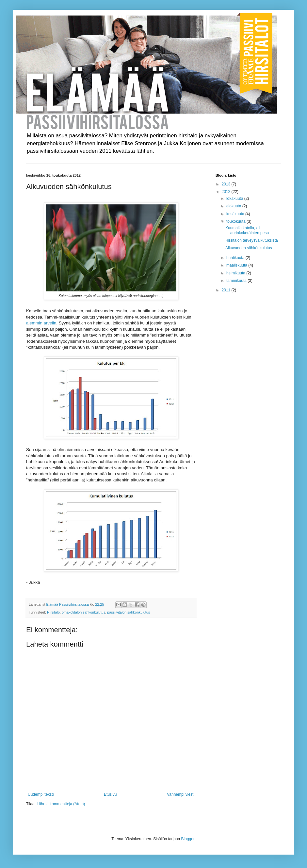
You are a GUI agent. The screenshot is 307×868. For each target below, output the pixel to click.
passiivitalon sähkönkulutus (129, 612)
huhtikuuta (236, 258)
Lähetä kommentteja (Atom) (61, 804)
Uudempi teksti (41, 794)
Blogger (188, 839)
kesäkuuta (236, 214)
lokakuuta (235, 199)
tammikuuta (237, 281)
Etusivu (110, 794)
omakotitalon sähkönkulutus (83, 612)
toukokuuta (236, 221)
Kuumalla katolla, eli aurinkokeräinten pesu (247, 230)
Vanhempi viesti (181, 794)
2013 (227, 184)
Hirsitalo (53, 612)
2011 (227, 290)
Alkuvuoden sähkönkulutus (249, 248)
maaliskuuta (237, 265)
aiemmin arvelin (41, 323)
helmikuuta (236, 273)
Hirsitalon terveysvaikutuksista (252, 240)
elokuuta (234, 206)
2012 (227, 192)
